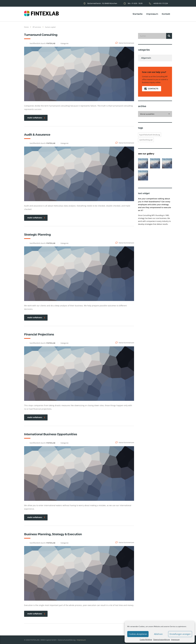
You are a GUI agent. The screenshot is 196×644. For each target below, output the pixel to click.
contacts (151, 89)
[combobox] (155, 114)
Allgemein (146, 58)
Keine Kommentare (125, 43)
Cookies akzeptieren (138, 634)
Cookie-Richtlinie (146, 640)
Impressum (175, 640)
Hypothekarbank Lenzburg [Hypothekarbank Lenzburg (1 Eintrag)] (150, 135)
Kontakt (166, 14)
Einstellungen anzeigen (180, 634)
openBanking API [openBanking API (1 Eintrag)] (146, 140)
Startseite (138, 14)
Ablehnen (158, 634)
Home (26, 27)
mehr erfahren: (36, 118)
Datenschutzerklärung (162, 640)
